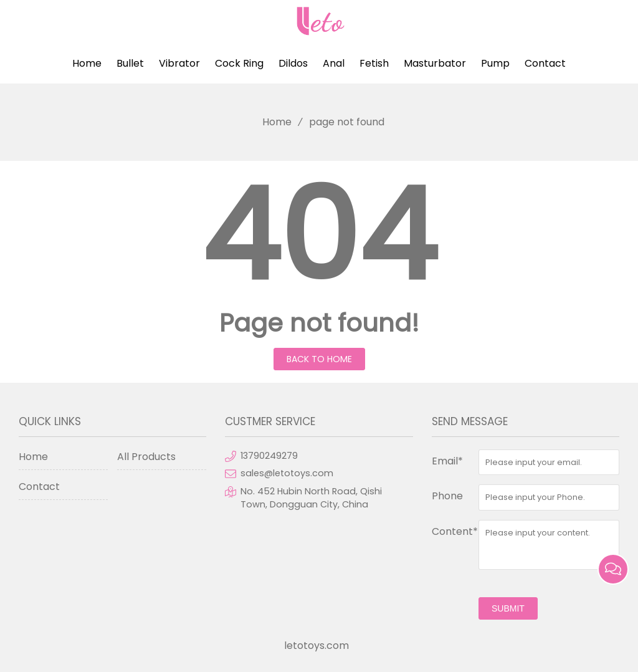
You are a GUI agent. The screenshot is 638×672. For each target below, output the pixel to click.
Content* (455, 531)
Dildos (293, 63)
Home (87, 63)
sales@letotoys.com (287, 473)
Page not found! (319, 323)
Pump (495, 63)
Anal (334, 63)
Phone (447, 496)
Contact (545, 63)
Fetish (374, 63)
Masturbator (435, 63)
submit (508, 608)
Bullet (130, 63)
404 (319, 236)
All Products (146, 457)
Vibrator (179, 63)
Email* (447, 461)
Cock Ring (239, 63)
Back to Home (319, 359)
